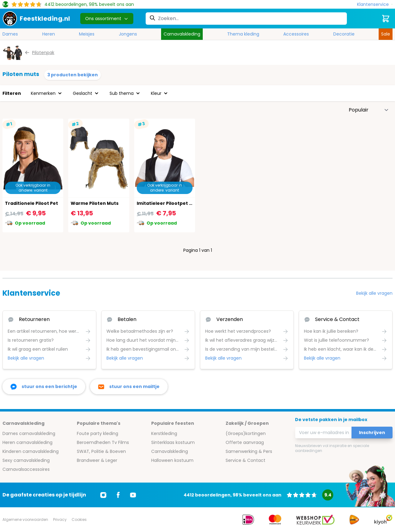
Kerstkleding (164, 433)
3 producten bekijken (73, 75)
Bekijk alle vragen (374, 293)
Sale (386, 34)
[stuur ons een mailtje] (129, 387)
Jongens (128, 34)
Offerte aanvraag (245, 442)
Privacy (60, 519)
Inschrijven (372, 433)
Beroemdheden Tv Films (103, 442)
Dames (10, 34)
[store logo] (36, 19)
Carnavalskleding (182, 34)
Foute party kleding (98, 433)
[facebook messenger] (44, 387)
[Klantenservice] (375, 4)
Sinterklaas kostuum (173, 442)
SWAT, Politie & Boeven (101, 451)
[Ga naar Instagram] (103, 495)
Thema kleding (243, 34)
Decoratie (344, 34)
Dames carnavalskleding (29, 433)
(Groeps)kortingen (246, 433)
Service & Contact (245, 460)
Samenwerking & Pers (249, 451)
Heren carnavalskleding (27, 442)
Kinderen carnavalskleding (31, 451)
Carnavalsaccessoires (26, 469)
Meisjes (87, 34)
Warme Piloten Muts (95, 203)
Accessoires (296, 34)
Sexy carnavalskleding (26, 460)
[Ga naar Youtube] (133, 495)
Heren (49, 34)
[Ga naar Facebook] (118, 495)
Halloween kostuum (172, 460)
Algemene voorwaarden (25, 519)
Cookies (79, 519)
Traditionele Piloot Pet (31, 203)
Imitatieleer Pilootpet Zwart (170, 203)
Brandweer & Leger (97, 460)
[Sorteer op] (369, 110)
